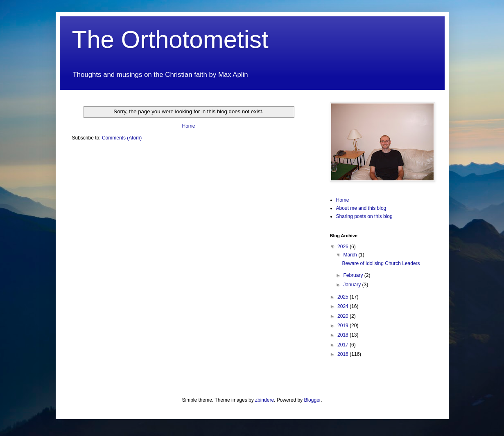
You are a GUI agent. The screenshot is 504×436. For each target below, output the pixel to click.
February (354, 275)
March (351, 255)
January (353, 285)
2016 (344, 354)
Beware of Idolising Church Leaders (381, 263)
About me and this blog (361, 208)
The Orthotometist (170, 39)
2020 (344, 316)
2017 (344, 345)
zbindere (264, 400)
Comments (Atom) (122, 138)
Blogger (312, 400)
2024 (344, 306)
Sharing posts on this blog (364, 216)
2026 (344, 247)
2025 (344, 297)
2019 (344, 326)
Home (188, 126)
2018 (344, 335)
